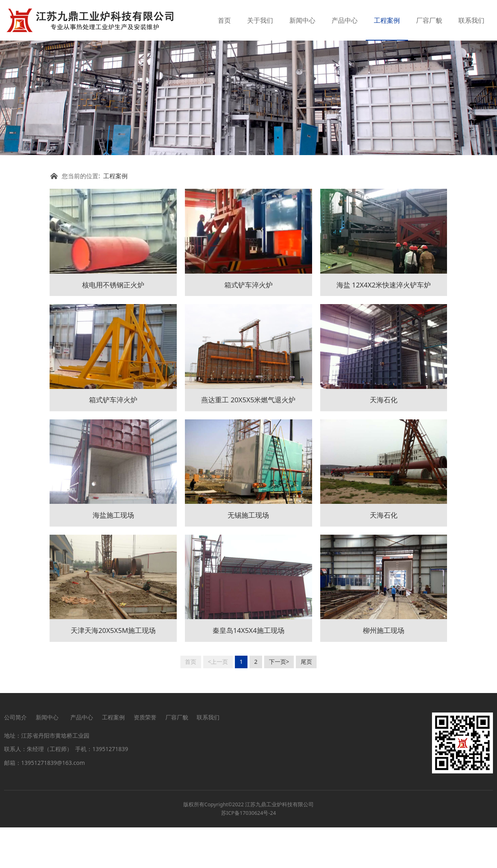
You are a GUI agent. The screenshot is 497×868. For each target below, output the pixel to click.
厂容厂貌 (429, 20)
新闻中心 (302, 20)
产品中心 (345, 20)
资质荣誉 (145, 758)
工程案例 (387, 20)
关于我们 (260, 20)
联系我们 (471, 20)
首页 (224, 20)
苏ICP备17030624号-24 (248, 854)
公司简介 (15, 758)
